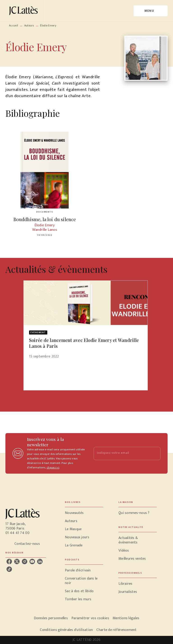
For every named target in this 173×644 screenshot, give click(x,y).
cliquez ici (53, 468)
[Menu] (151, 11)
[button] (86, 322)
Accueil (14, 25)
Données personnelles (51, 618)
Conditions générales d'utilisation (66, 630)
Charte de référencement (116, 630)
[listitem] (9, 561)
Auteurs (29, 25)
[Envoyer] (155, 453)
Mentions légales (126, 618)
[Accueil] (24, 11)
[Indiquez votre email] (121, 453)
